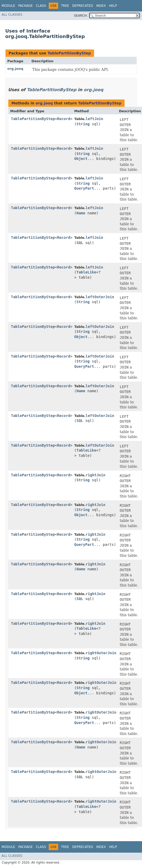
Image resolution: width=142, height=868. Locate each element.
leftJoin (94, 119)
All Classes (12, 15)
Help (113, 6)
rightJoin (96, 475)
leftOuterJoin (100, 297)
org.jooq (15, 69)
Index (101, 6)
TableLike (86, 272)
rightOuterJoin (101, 653)
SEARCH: (81, 16)
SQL (80, 243)
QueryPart (84, 188)
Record (64, 119)
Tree (65, 6)
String (83, 124)
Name (81, 213)
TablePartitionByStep (69, 53)
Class (41, 6)
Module (8, 6)
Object (81, 159)
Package (25, 6)
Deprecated (83, 6)
